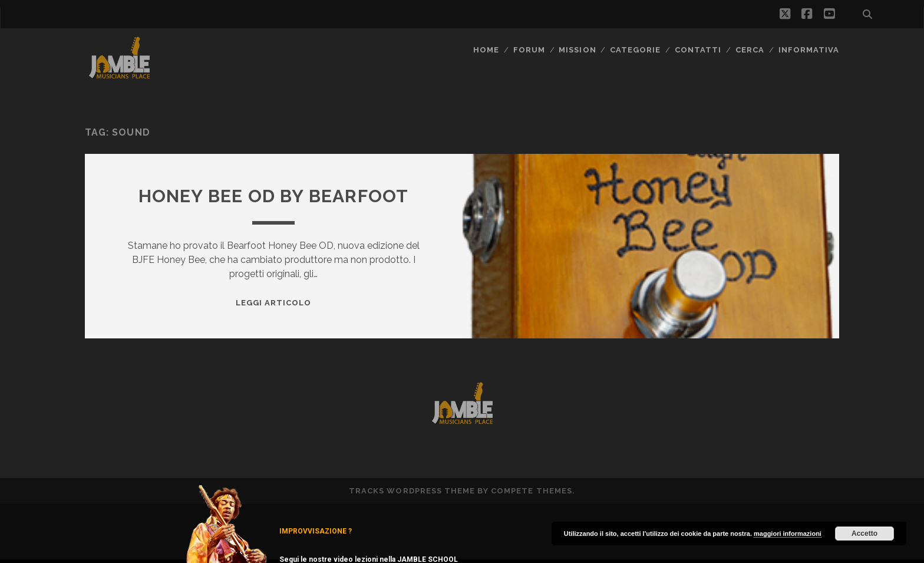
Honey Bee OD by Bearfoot (274, 196)
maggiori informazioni (788, 534)
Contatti (698, 50)
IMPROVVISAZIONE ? (316, 531)
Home (486, 50)
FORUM (529, 50)
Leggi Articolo (274, 303)
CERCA (750, 50)
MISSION (577, 50)
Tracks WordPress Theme (412, 491)
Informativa (809, 50)
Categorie (635, 50)
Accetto (864, 534)
